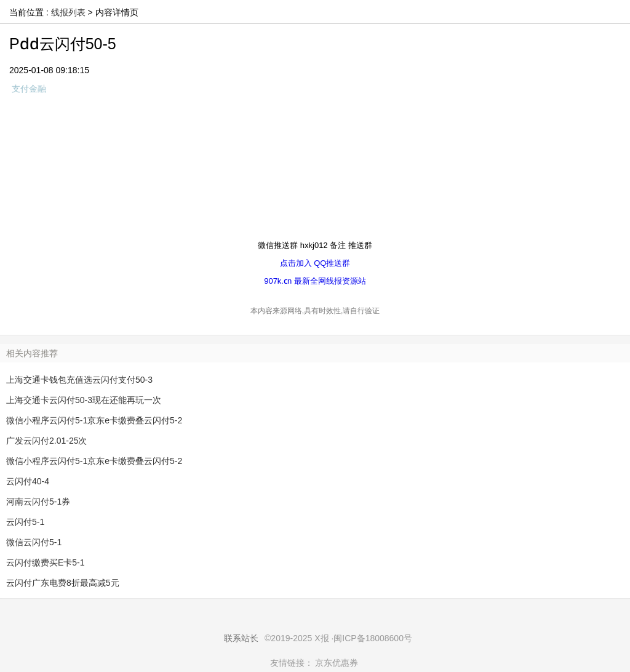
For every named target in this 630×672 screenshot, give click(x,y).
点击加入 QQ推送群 (315, 263)
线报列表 (68, 12)
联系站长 (241, 638)
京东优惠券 (337, 663)
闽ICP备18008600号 (373, 638)
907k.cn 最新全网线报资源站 (315, 281)
